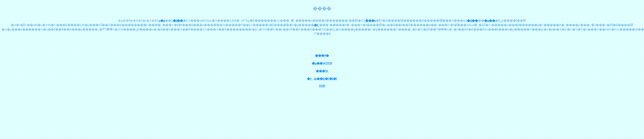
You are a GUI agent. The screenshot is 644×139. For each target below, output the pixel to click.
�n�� (490, 21)
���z (371, 21)
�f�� (178, 21)
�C (317, 25)
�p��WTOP (322, 63)
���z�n (162, 21)
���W (322, 71)
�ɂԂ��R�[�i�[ (322, 79)
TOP (322, 86)
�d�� (472, 21)
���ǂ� (322, 56)
